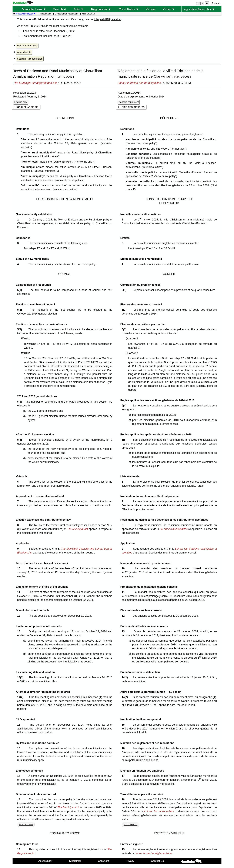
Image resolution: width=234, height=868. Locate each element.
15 (19, 725)
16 (19, 748)
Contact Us (157, 861)
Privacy (130, 861)
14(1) (21, 677)
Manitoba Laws (34, 9)
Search (60, 9)
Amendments (24, 52)
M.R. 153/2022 (63, 36)
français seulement (129, 102)
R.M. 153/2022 (130, 825)
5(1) (20, 290)
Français (216, 3)
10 (19, 568)
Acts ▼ (79, 9)
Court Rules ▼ (129, 9)
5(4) (125, 406)
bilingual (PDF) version (107, 19)
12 (19, 616)
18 (19, 799)
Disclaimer (75, 861)
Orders (151, 9)
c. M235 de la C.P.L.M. (177, 83)
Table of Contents (27, 107)
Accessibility (45, 861)
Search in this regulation (30, 59)
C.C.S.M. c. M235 (70, 83)
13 (19, 631)
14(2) (21, 697)
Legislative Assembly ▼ (199, 9)
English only (21, 102)
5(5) (20, 440)
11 (19, 592)
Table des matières (132, 107)
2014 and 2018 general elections (37, 396)
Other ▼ (169, 9)
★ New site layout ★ (26, 14)
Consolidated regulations (67, 14)
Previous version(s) (27, 46)
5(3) (20, 329)
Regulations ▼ (101, 9)
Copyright (104, 861)
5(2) (20, 310)
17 (19, 776)
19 (19, 849)
